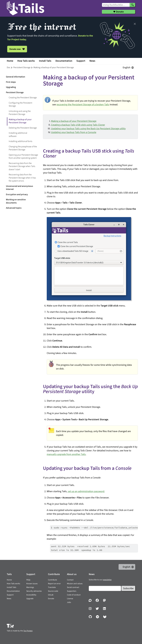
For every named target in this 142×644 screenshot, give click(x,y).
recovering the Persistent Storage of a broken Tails (83, 105)
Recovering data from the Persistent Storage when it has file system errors (22, 178)
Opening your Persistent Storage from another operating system (23, 156)
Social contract (73, 587)
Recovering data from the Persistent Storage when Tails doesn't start (22, 166)
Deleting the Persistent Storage (23, 128)
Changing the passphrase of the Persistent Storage (23, 148)
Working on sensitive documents (16, 201)
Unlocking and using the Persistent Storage (20, 113)
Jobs (69, 602)
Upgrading (11, 87)
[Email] (105, 588)
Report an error (54, 584)
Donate (51, 599)
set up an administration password (86, 491)
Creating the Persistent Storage (23, 98)
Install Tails (45, 61)
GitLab (51, 595)
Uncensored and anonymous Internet (19, 188)
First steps (11, 82)
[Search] (132, 5)
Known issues (32, 584)
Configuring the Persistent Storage (20, 104)
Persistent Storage (15, 92)
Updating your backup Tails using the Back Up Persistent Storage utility (88, 129)
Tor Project (28, 631)
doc (9, 67)
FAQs (28, 580)
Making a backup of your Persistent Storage (74, 121)
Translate (52, 587)
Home (10, 61)
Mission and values (75, 584)
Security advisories (34, 591)
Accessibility (31, 595)
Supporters (72, 591)
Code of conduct (74, 595)
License (70, 599)
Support (81, 61)
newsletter (107, 580)
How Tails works (26, 61)
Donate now (17, 49)
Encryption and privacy (17, 194)
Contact (70, 580)
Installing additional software (18, 135)
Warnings (30, 587)
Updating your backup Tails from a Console (74, 132)
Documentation (64, 61)
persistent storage (22, 67)
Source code (53, 591)
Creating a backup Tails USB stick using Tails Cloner (78, 125)
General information (16, 77)
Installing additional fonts (20, 141)
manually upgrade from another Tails (66, 454)
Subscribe (128, 588)
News (92, 61)
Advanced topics (14, 208)
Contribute (52, 580)
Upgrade (30, 599)
